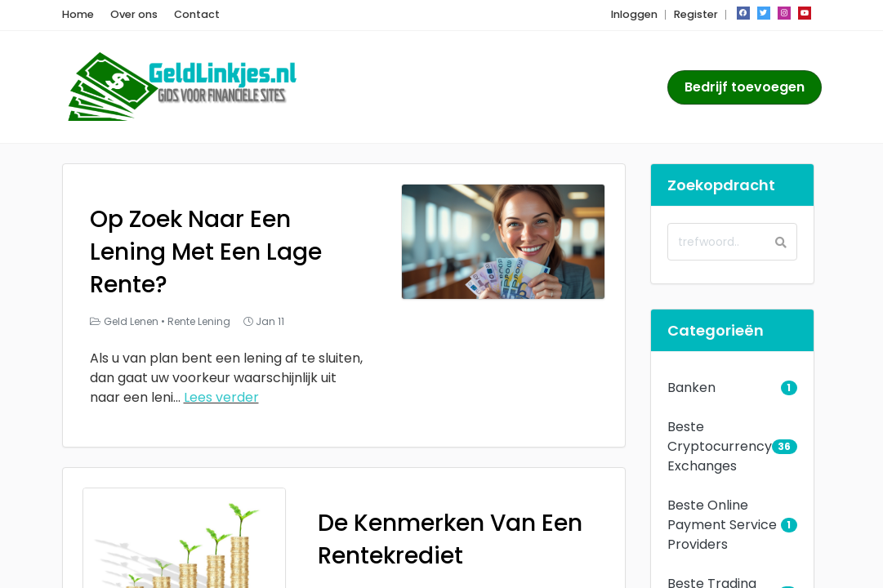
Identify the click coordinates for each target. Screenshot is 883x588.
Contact (197, 14)
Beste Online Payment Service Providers (722, 525)
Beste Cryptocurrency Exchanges (720, 446)
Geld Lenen (131, 321)
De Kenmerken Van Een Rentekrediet (450, 539)
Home (78, 14)
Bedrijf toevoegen (745, 87)
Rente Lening (199, 321)
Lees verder (221, 397)
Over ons (134, 14)
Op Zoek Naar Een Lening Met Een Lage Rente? (206, 252)
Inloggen (634, 14)
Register (696, 14)
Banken (691, 388)
